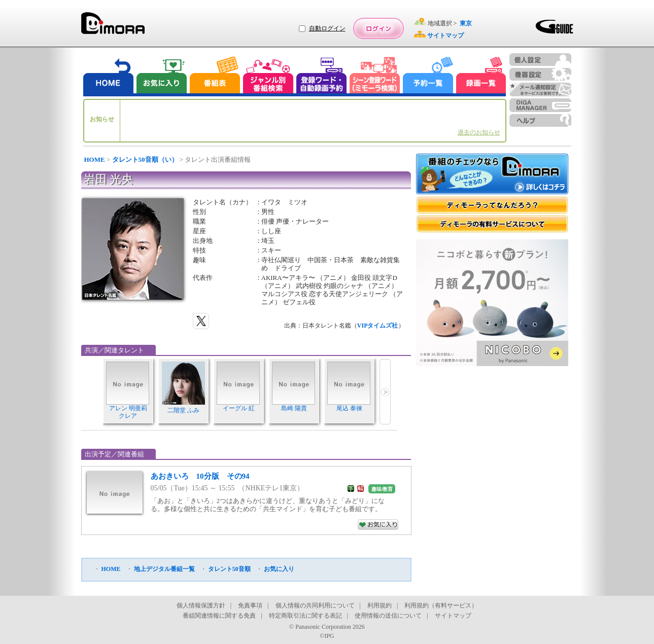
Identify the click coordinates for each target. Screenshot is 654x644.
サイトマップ (453, 616)
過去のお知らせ (479, 132)
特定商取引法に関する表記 (305, 616)
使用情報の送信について (388, 616)
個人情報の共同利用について (315, 605)
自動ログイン (327, 28)
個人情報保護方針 (201, 605)
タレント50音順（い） (145, 159)
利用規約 (380, 605)
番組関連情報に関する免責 (219, 616)
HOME (95, 159)
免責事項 (250, 605)
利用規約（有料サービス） (441, 605)
